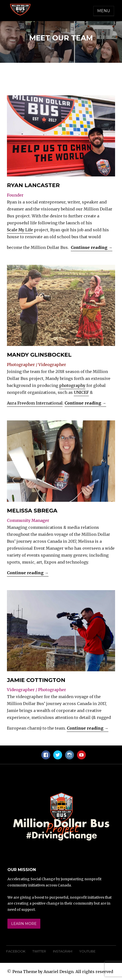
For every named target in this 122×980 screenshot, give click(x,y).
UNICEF (81, 392)
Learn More (24, 924)
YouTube (87, 951)
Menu (104, 11)
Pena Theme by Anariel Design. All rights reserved (63, 972)
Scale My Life (20, 230)
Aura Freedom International (35, 403)
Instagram (63, 951)
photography (72, 385)
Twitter (39, 951)
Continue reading (92, 247)
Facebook (16, 951)
